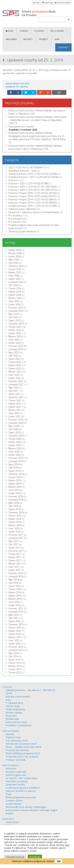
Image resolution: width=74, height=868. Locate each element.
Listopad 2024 (16, 282)
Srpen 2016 (14, 586)
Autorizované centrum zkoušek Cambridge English (32, 810)
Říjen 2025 (14, 260)
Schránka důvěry (14, 801)
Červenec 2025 (16, 266)
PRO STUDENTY (11, 765)
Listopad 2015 (16, 612)
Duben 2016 (15, 596)
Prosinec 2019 (16, 458)
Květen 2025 (15, 272)
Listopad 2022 (16, 349)
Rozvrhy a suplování (16, 772)
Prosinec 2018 (16, 496)
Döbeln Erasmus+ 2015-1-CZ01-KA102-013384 (33, 174)
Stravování (11, 716)
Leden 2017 (15, 570)
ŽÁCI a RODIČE (57, 31)
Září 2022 (13, 356)
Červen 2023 (15, 327)
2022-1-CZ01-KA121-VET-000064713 (27, 167)
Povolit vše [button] (35, 857)
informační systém (63, 3)
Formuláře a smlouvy (17, 781)
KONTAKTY (63, 47)
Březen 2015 (15, 637)
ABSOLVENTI (11, 39)
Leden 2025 (15, 279)
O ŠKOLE (24, 31)
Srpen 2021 (14, 394)
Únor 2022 (14, 375)
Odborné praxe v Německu (23, 209)
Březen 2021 (15, 410)
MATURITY (28, 39)
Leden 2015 (15, 644)
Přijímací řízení (13, 737)
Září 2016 (13, 583)
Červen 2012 (15, 672)
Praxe (9, 794)
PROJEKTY (44, 39)
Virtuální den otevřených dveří (21, 744)
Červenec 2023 (16, 324)
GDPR (57, 39)
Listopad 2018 (16, 500)
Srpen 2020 (14, 432)
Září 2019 (13, 468)
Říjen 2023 (14, 314)
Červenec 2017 (16, 551)
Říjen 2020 (14, 426)
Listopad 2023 (16, 311)
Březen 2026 (15, 253)
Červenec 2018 (16, 512)
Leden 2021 (15, 416)
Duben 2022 (15, 368)
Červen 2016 (15, 589)
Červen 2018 (15, 516)
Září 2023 (13, 317)
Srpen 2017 (14, 548)
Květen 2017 (15, 557)
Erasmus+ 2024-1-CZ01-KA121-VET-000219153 (33, 190)
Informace (11, 769)
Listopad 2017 (16, 538)
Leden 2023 (15, 343)
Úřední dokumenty (15, 709)
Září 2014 (13, 656)
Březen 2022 (15, 372)
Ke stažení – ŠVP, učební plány (21, 778)
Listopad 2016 (16, 576)
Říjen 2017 (14, 541)
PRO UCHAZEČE (11, 731)
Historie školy (13, 706)
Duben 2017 (15, 560)
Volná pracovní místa (16, 722)
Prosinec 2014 (16, 647)
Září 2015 (13, 618)
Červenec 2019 (16, 474)
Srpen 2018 (14, 509)
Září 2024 (13, 285)
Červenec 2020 (16, 436)
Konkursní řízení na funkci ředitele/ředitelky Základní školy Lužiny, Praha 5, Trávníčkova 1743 (35, 147)
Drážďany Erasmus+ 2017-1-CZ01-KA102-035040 (34, 177)
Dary (8, 700)
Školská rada (12, 719)
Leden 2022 (15, 378)
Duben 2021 (15, 407)
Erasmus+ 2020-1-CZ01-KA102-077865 (29, 183)
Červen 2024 (15, 288)
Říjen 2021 (14, 388)
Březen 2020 (15, 448)
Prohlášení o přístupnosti (19, 725)
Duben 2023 (15, 333)
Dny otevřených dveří (17, 741)
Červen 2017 (15, 554)
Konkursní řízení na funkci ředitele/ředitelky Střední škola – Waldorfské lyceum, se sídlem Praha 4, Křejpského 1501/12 (37, 120)
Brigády (10, 813)
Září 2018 (13, 506)
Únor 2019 (14, 490)
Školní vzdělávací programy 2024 (23, 753)
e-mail (36, 3)
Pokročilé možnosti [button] (15, 857)
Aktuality (10, 734)
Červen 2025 (15, 269)
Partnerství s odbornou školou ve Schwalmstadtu (34, 212)
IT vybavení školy (14, 703)
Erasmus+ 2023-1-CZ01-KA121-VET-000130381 (33, 187)
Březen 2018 (15, 525)
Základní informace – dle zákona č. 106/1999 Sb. (31, 690)
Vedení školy (12, 822)
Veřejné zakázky (14, 713)
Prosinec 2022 (16, 346)
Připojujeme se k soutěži (23, 128)
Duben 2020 (15, 445)
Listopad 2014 (16, 650)
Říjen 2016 (14, 580)
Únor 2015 (14, 640)
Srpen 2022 (14, 359)
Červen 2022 (15, 362)
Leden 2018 (15, 532)
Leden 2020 (15, 455)
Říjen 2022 (14, 352)
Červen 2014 (15, 663)
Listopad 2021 (16, 384)
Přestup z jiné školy (16, 760)
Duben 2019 (15, 484)
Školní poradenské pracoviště (21, 797)
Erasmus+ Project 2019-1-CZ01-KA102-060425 (33, 199)
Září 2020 (13, 429)
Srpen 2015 (14, 621)
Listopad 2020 (16, 423)
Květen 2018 (15, 519)
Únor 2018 (14, 528)
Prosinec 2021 (16, 381)
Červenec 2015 (16, 624)
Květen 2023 (15, 330)
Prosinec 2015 (16, 608)
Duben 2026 (15, 250)
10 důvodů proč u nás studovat (22, 757)
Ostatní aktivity (13, 804)
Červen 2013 (15, 669)
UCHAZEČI (39, 31)
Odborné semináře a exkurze (21, 791)
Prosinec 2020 (16, 420)
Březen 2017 (15, 564)
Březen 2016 (15, 599)
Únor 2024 (14, 301)
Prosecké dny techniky (17, 750)
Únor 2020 (14, 452)
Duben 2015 (15, 634)
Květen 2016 (15, 592)
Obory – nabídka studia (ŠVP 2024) (23, 747)
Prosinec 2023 (16, 308)
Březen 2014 (15, 666)
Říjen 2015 (14, 615)
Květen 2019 (15, 480)
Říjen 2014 (14, 653)
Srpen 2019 (14, 471)
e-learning (47, 3)
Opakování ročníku (15, 785)
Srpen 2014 (14, 660)
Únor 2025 (14, 276)
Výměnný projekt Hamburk (22, 231)
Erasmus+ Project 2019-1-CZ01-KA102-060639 (33, 203)
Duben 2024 (15, 295)
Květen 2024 (15, 292)
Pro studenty (15, 215)
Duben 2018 (15, 522)
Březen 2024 (15, 298)
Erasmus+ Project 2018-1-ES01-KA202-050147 (32, 196)
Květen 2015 (15, 631)
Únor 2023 (14, 340)
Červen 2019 (15, 477)
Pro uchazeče (15, 219)
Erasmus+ (14, 180)
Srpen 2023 (14, 320)
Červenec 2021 (16, 397)
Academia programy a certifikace (23, 788)
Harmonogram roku (16, 775)
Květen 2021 (15, 404)
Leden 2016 (15, 605)
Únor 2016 (14, 602)
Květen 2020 (15, 442)
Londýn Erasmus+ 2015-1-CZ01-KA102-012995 (33, 206)
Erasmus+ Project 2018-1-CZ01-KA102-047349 (33, 193)
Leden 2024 (15, 304)
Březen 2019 (15, 487)
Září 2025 (13, 263)
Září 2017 (13, 544)
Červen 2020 (15, 439)
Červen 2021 (15, 400)
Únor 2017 (14, 567)
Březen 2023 (15, 336)
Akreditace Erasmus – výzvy (22, 171)
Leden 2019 (15, 493)
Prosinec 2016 (16, 573)
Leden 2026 (15, 256)
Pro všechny (22, 87)
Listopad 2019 (16, 461)
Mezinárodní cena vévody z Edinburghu (26, 807)
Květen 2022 (15, 365)
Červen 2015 (15, 628)
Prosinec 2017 (16, 535)
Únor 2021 (14, 413)
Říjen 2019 (14, 464)
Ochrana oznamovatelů (18, 697)
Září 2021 (13, 391)
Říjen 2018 (14, 503)
